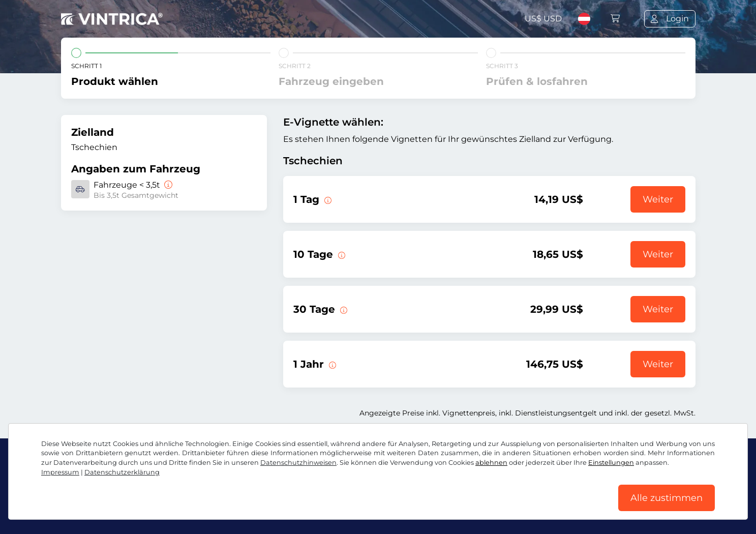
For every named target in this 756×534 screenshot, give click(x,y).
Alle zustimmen (667, 498)
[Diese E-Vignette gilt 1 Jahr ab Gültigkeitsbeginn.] (331, 364)
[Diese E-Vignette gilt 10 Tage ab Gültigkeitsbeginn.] (341, 254)
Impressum (60, 472)
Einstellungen (611, 463)
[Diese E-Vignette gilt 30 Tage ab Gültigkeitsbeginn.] (343, 309)
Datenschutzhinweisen (298, 463)
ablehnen (491, 463)
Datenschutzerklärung (122, 472)
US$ (543, 19)
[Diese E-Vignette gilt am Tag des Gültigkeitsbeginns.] (327, 199)
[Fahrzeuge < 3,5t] (167, 185)
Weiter (658, 199)
